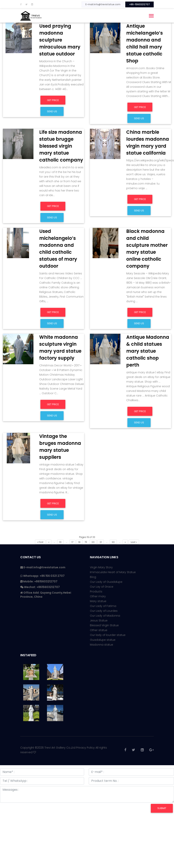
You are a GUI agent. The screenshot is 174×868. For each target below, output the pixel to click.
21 (101, 542)
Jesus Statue (99, 620)
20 (93, 542)
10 (60, 542)
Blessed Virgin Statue (104, 625)
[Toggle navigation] (151, 16)
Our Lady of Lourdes (104, 611)
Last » (134, 542)
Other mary (98, 596)
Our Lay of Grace (102, 587)
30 (113, 542)
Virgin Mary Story (101, 567)
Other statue (99, 630)
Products (96, 591)
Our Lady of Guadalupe (106, 582)
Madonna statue (101, 645)
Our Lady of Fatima (103, 606)
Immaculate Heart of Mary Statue (113, 572)
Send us (52, 111)
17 (72, 542)
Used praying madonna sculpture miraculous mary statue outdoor (60, 40)
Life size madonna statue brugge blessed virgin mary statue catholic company (61, 146)
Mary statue (98, 601)
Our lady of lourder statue (108, 635)
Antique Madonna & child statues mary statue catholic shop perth (148, 351)
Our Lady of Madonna (105, 616)
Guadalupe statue (103, 640)
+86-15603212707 (139, 4)
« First (40, 542)
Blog (93, 577)
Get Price (53, 100)
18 (79, 542)
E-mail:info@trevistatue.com (103, 4)
